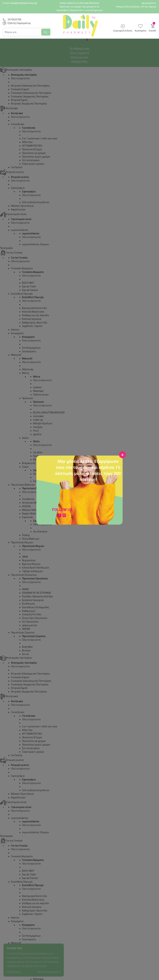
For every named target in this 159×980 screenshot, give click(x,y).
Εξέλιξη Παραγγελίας (19, 23)
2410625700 (14, 20)
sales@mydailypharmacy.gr (23, 3)
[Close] (122, 455)
